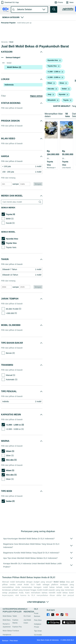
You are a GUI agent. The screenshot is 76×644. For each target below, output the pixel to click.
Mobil (11, 42)
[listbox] (58, 54)
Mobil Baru (7, 620)
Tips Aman (38, 631)
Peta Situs (38, 620)
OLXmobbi (38, 635)
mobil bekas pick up (24, 23)
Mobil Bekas (7, 616)
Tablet (15, 616)
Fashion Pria (17, 627)
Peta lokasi (14, 641)
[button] (10, 2)
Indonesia (9, 85)
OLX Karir (27, 616)
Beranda (4, 42)
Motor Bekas (7, 631)
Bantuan (5, 641)
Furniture (16, 631)
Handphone (7, 635)
